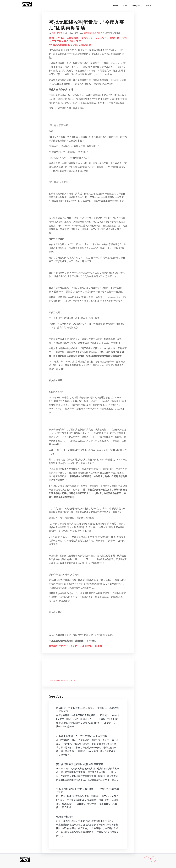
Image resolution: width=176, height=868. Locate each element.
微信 (94, 33)
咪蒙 (90, 33)
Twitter (148, 5)
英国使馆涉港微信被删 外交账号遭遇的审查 (80, 764)
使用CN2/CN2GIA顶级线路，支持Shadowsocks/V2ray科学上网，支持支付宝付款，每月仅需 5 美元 (88, 39)
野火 (103, 33)
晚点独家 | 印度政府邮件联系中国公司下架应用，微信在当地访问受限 (88, 710)
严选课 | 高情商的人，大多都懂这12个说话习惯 (82, 736)
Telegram (136, 5)
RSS (125, 5)
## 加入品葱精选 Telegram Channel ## (70, 45)
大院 (98, 33)
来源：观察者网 (58, 33)
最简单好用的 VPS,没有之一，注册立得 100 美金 (76, 646)
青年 (86, 33)
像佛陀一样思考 (65, 817)
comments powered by (62, 680)
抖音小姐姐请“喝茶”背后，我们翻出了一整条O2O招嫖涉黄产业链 (88, 790)
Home (116, 5)
